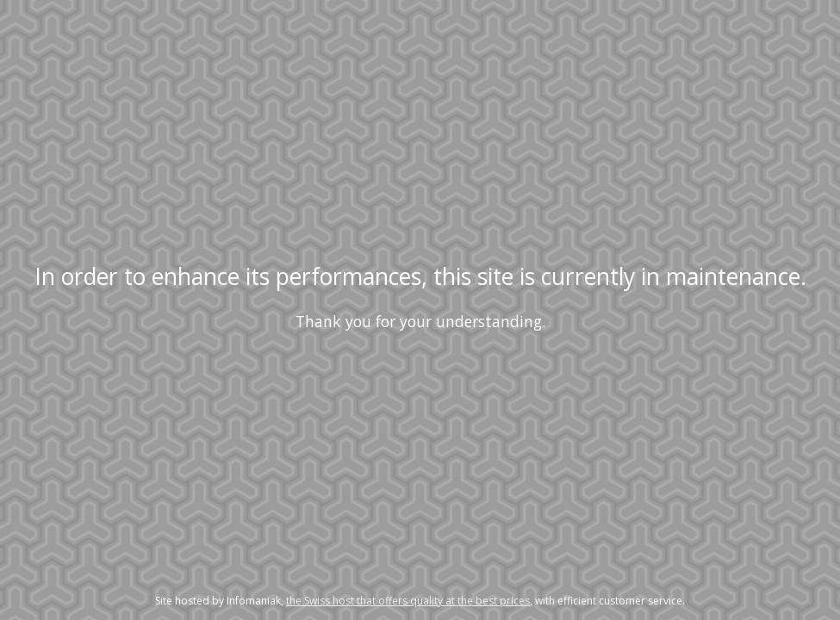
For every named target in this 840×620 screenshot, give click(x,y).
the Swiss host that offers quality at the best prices (408, 601)
